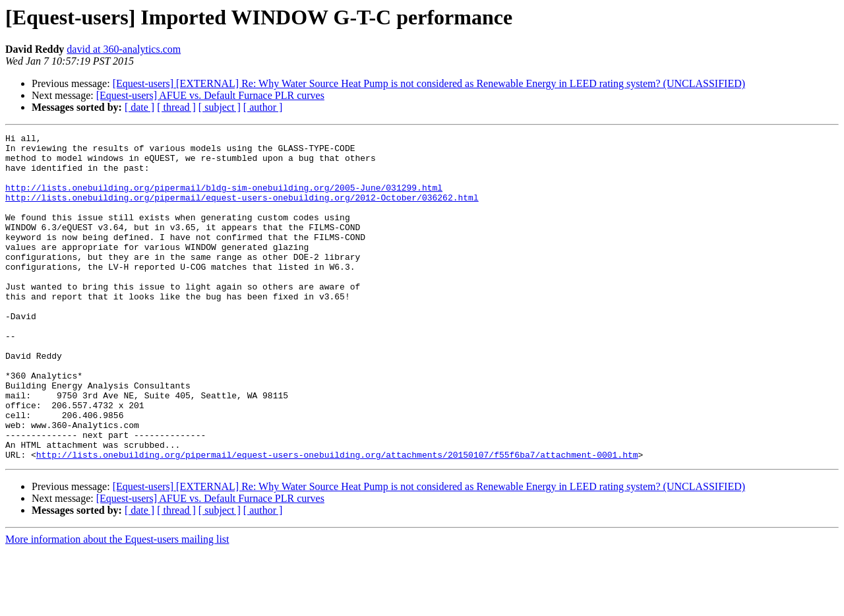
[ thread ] (176, 107)
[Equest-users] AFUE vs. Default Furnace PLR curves (210, 95)
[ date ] (139, 107)
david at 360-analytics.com (124, 49)
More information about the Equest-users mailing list (117, 604)
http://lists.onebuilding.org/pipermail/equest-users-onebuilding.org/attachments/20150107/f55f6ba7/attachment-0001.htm (337, 520)
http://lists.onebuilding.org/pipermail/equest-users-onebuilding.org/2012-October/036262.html (242, 211)
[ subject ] (220, 107)
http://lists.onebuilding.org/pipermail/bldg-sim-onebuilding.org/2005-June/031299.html (224, 199)
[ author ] (263, 107)
